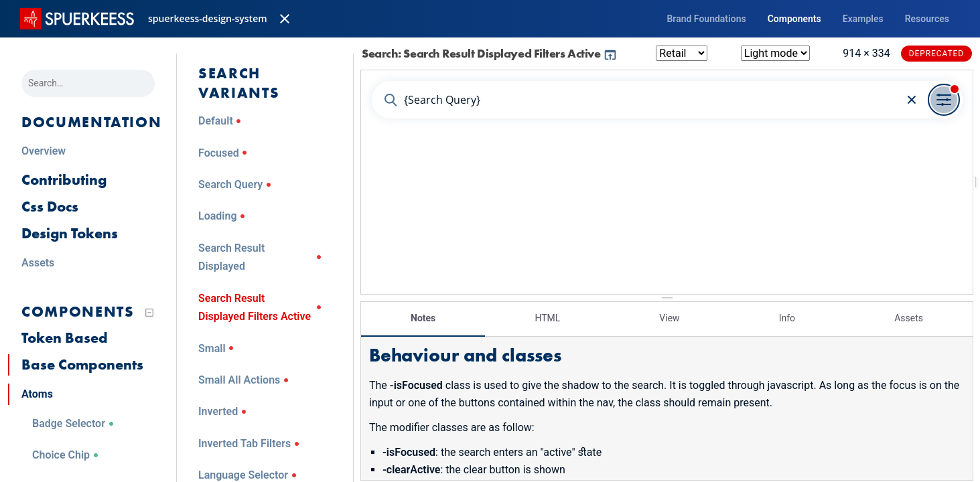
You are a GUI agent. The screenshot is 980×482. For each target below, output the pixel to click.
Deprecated (936, 54)
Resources (927, 19)
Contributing (64, 180)
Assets (909, 318)
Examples (863, 19)
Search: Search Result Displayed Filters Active (490, 53)
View (669, 318)
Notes (423, 318)
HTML (547, 318)
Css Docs (50, 207)
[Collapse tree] (149, 313)
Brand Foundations (706, 19)
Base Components (82, 365)
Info (787, 318)
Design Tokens (70, 233)
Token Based (65, 338)
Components (794, 19)
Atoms (37, 394)
